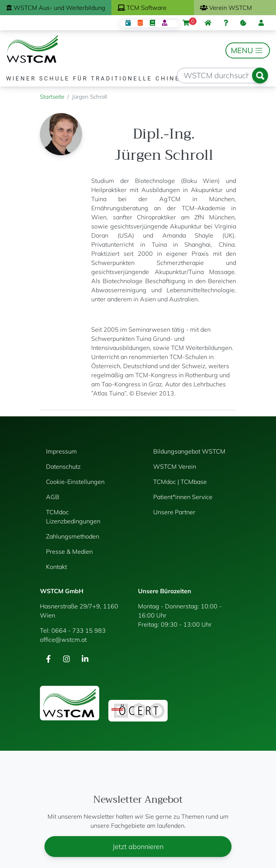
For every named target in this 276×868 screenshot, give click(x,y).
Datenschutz (63, 466)
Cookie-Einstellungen (75, 482)
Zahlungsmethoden (73, 536)
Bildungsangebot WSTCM (189, 451)
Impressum (61, 451)
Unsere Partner (174, 512)
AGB (53, 497)
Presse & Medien (69, 551)
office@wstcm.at (63, 640)
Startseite (52, 97)
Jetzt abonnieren (138, 847)
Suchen (260, 76)
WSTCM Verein (175, 466)
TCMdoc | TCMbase (180, 482)
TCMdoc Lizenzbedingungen (73, 517)
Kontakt (56, 567)
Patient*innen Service (183, 497)
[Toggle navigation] (248, 50)
